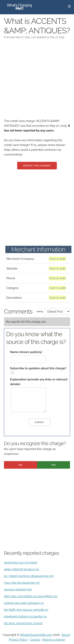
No (20, 465)
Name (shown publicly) (26, 352)
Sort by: (40, 312)
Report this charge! (37, 166)
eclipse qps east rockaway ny (24, 603)
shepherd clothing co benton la (25, 616)
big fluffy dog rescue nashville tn (26, 610)
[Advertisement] (37, 81)
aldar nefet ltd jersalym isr (22, 569)
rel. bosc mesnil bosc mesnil (23, 623)
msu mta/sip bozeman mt (22, 583)
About (66, 635)
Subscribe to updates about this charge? (38, 368)
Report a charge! (54, 640)
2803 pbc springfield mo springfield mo (31, 596)
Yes (53, 465)
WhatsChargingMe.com (36, 635)
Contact (35, 640)
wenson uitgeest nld (18, 589)
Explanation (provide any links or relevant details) (39, 382)
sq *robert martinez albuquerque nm (29, 576)
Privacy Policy (18, 640)
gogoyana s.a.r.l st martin (21, 562)
